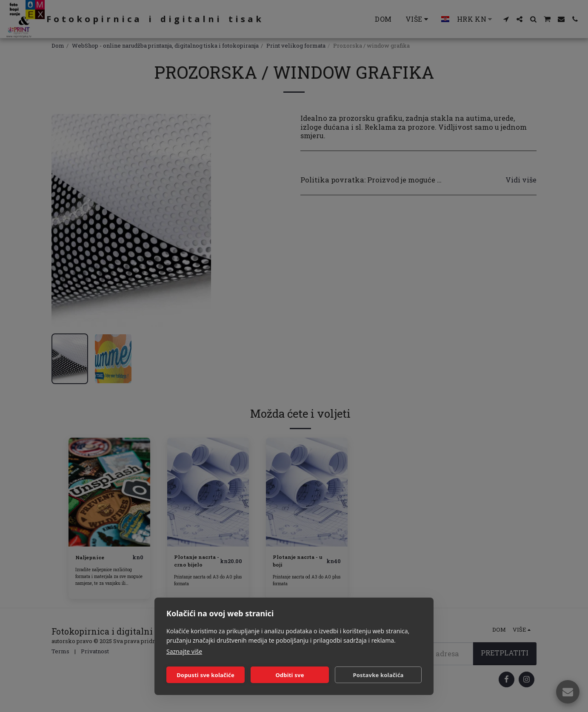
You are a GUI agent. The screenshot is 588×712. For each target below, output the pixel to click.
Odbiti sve (290, 675)
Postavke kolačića (378, 675)
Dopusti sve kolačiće (206, 675)
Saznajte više (184, 651)
